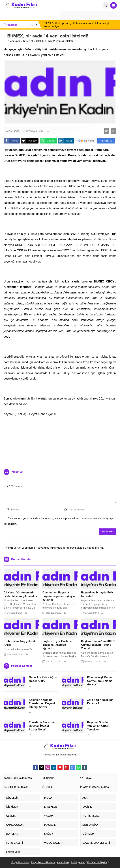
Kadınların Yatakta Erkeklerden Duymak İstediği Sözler (42, 703)
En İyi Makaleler (20, 863)
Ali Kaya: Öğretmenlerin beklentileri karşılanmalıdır (21, 594)
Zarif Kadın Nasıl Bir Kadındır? (100, 702)
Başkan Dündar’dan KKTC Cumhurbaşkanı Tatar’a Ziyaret (98, 645)
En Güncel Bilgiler (97, 863)
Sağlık (74, 863)
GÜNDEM (28, 41)
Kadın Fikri (63, 863)
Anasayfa (14, 41)
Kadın (82, 863)
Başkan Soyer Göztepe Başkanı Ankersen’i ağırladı (57, 645)
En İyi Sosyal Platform (43, 863)
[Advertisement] (60, 441)
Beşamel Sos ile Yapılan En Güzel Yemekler (98, 726)
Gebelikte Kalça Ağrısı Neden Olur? (43, 679)
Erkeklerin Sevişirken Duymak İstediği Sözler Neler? (43, 726)
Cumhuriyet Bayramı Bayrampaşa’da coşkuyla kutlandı (59, 596)
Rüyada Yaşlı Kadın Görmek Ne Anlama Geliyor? (100, 681)
